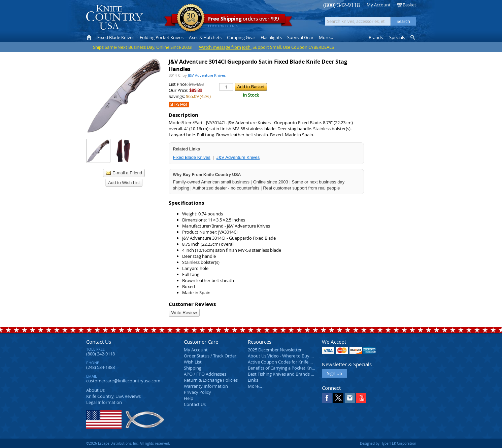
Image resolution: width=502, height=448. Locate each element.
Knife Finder (413, 37)
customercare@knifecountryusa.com (123, 381)
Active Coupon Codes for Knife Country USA (291, 362)
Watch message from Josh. (225, 47)
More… (255, 386)
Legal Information (104, 402)
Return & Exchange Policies (211, 380)
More (326, 37)
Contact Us (99, 342)
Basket (409, 5)
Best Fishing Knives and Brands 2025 (284, 374)
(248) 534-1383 (101, 367)
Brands (376, 37)
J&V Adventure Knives (238, 157)
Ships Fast (179, 105)
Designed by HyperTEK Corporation (388, 443)
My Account (379, 5)
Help (189, 398)
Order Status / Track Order (210, 356)
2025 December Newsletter (275, 350)
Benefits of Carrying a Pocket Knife (282, 368)
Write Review (184, 313)
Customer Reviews (192, 304)
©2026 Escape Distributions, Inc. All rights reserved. (128, 443)
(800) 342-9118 (342, 5)
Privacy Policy (197, 392)
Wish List (193, 362)
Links (253, 380)
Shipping (193, 368)
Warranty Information (206, 386)
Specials (397, 37)
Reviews (113, 396)
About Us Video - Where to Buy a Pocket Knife (293, 356)
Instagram (350, 398)
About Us (95, 390)
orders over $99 (228, 20)
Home (89, 37)
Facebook (327, 398)
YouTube (361, 398)
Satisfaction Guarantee (191, 18)
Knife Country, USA (114, 17)
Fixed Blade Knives (192, 157)
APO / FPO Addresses (205, 374)
